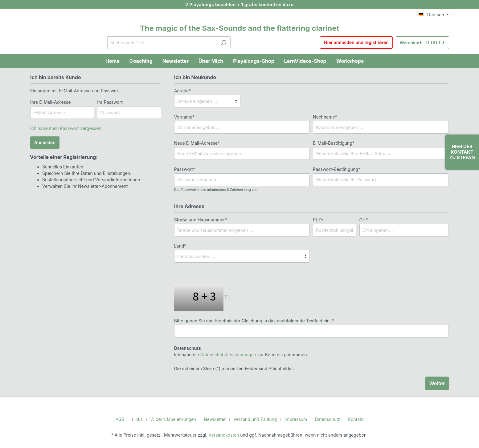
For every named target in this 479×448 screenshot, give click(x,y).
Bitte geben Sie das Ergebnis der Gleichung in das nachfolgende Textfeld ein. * (250, 321)
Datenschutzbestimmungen (225, 354)
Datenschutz (324, 419)
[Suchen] (225, 43)
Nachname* (324, 117)
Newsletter (216, 419)
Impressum (293, 419)
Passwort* (184, 169)
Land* (180, 246)
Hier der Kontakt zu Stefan (462, 152)
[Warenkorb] (424, 43)
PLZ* (318, 220)
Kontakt (350, 419)
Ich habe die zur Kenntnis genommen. (237, 351)
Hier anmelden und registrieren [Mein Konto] (360, 43)
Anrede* (182, 91)
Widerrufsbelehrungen (177, 419)
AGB (126, 419)
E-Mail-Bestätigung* (332, 143)
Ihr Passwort (109, 102)
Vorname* (184, 117)
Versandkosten (225, 435)
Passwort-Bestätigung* (335, 169)
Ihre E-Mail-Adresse (49, 102)
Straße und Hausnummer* (199, 220)
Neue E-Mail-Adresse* (196, 143)
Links (143, 419)
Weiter (437, 383)
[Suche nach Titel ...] (164, 43)
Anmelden (45, 143)
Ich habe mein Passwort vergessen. (64, 128)
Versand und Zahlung (254, 419)
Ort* (363, 220)
